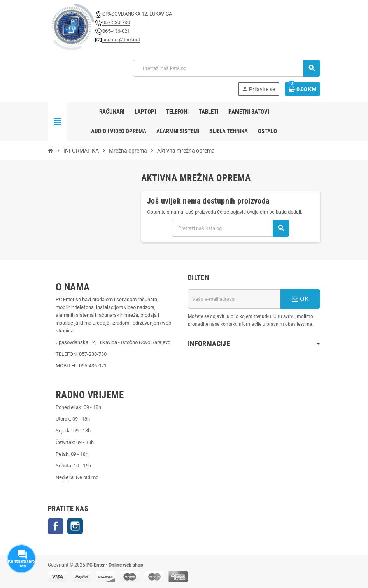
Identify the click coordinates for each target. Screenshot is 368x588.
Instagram (75, 526)
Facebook (56, 526)
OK (300, 299)
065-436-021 (116, 31)
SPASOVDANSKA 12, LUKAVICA (137, 14)
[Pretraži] (226, 68)
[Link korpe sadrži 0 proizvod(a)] (302, 89)
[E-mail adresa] (234, 299)
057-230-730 (116, 22)
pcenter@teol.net (121, 39)
